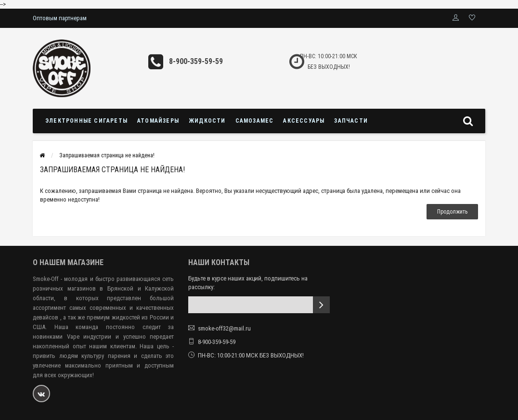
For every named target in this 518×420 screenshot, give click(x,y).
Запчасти (351, 121)
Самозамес (255, 121)
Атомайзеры (158, 121)
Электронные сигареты (86, 121)
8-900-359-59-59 (196, 61)
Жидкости (207, 121)
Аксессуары (304, 121)
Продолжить (452, 212)
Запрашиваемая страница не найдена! (107, 155)
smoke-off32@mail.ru (224, 328)
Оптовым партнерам (60, 18)
